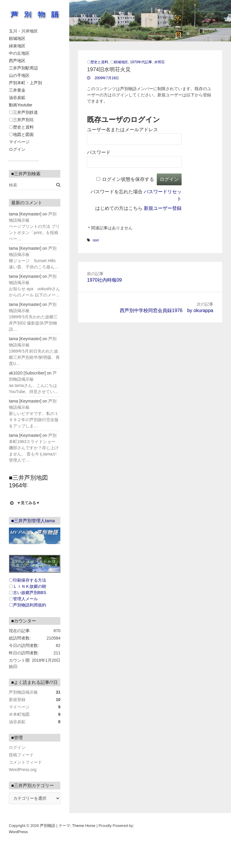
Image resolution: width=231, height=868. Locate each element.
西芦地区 (17, 61)
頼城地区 (17, 38)
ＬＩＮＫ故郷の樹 (30, 586)
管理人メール (25, 599)
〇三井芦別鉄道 (23, 112)
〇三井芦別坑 (21, 120)
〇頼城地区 (119, 62)
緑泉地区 (17, 46)
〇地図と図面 (21, 134)
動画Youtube (21, 105)
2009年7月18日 (106, 78)
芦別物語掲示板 (23, 692)
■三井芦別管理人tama (33, 521)
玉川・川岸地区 (23, 31)
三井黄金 (17, 90)
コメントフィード (25, 762)
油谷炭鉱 (17, 98)
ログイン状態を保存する (128, 179)
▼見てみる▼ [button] (24, 503)
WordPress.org (23, 770)
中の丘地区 (19, 53)
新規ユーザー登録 (163, 208)
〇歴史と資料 (21, 127)
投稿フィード (21, 755)
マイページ (19, 142)
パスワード (99, 152)
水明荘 (159, 62)
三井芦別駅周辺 (23, 68)
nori (96, 240)
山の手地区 (19, 75)
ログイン (17, 149)
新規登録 (17, 700)
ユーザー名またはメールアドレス (122, 130)
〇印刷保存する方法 (28, 580)
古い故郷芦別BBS (30, 593)
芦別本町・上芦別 (25, 83)
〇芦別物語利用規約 (28, 605)
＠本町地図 (19, 714)
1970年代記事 (141, 62)
